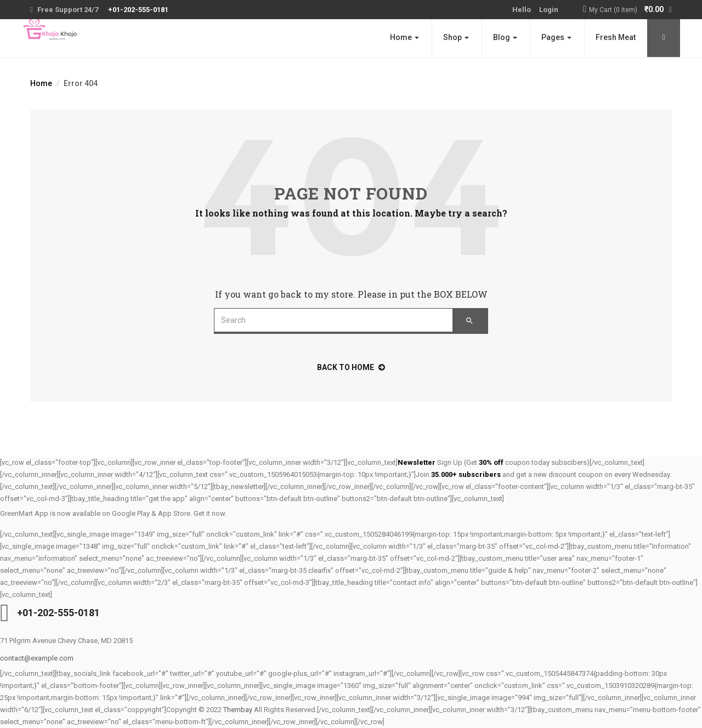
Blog (505, 37)
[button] (630, 10)
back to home (351, 367)
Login (549, 10)
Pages (556, 37)
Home (404, 37)
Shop (456, 37)
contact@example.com (37, 658)
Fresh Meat (616, 37)
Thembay (238, 710)
